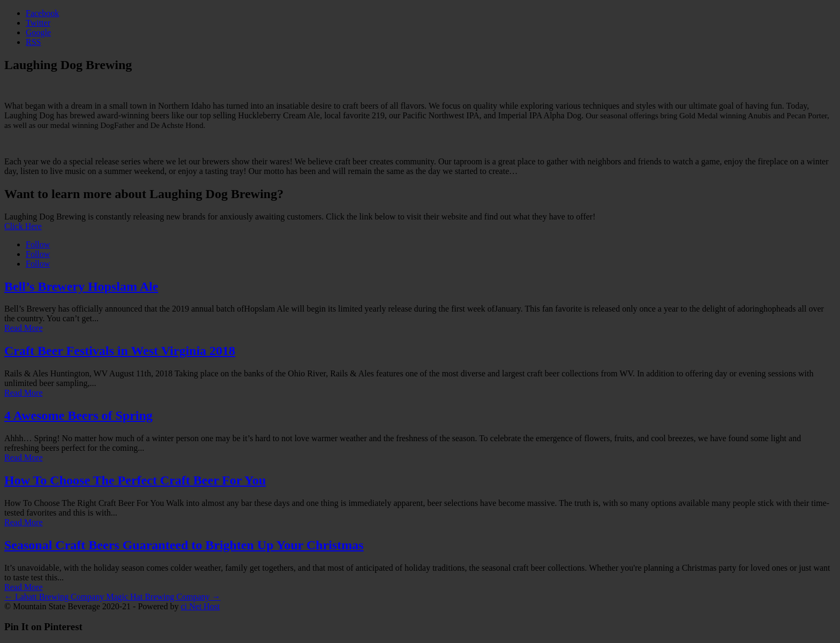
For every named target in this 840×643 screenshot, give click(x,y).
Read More (24, 328)
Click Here (23, 226)
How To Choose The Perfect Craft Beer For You (135, 480)
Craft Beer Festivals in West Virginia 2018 (120, 351)
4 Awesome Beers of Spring (78, 415)
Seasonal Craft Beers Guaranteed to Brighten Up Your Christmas (184, 545)
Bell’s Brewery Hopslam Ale (81, 286)
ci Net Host (200, 606)
